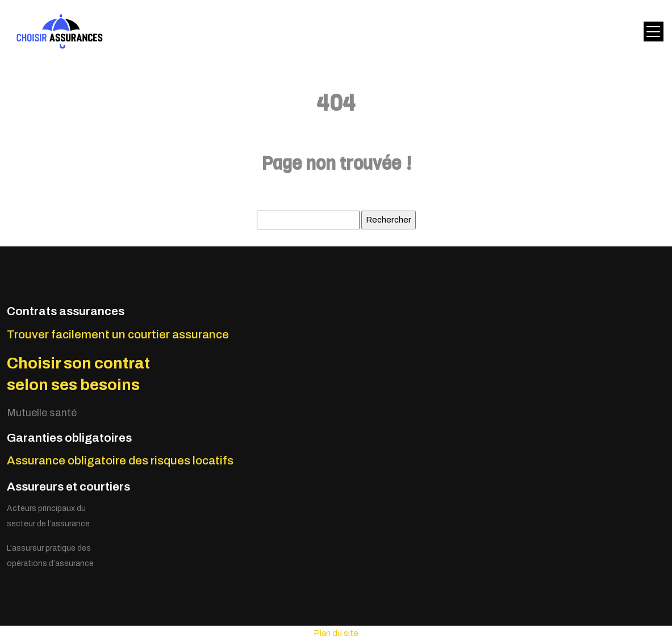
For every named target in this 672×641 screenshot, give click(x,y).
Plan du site (336, 633)
